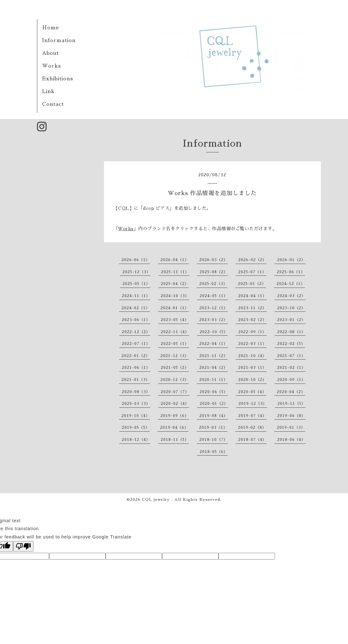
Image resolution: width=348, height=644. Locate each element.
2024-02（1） (136, 308)
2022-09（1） (252, 332)
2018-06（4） (291, 440)
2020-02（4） (175, 404)
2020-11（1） (214, 380)
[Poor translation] (23, 546)
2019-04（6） (174, 428)
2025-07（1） (252, 272)
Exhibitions (58, 79)
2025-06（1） (291, 272)
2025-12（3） (137, 272)
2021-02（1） (291, 368)
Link (48, 91)
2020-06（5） (214, 392)
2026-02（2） (252, 260)
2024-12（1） (291, 284)
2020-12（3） (175, 380)
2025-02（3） (213, 284)
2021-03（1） (252, 368)
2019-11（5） (292, 404)
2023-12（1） (214, 308)
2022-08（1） (291, 332)
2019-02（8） (252, 428)
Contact (53, 104)
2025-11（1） (175, 272)
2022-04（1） (214, 344)
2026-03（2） (214, 260)
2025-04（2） (175, 284)
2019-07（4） (252, 416)
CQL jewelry (157, 500)
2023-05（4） (175, 320)
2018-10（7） (214, 440)
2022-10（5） (214, 332)
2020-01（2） (214, 404)
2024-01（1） (175, 308)
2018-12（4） (136, 440)
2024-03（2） (291, 296)
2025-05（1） (136, 284)
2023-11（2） (252, 308)
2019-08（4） (214, 416)
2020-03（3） (136, 404)
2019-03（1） (213, 428)
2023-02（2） (252, 320)
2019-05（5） (136, 428)
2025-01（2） (252, 284)
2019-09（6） (175, 416)
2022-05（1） (175, 344)
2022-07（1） (136, 344)
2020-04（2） (291, 392)
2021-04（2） (214, 368)
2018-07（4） (252, 440)
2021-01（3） (136, 380)
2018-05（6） (214, 452)
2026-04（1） (175, 260)
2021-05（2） (175, 368)
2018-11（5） (175, 440)
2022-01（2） (136, 356)
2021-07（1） (291, 356)
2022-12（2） (136, 332)
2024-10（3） (175, 296)
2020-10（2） (252, 380)
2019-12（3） (253, 404)
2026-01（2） (291, 260)
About (50, 53)
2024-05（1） (214, 296)
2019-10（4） (136, 416)
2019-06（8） (291, 416)
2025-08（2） (214, 272)
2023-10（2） (291, 308)
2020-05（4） (252, 392)
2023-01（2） (291, 320)
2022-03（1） (252, 344)
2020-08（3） (136, 392)
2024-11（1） (136, 296)
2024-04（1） (252, 296)
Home (51, 28)
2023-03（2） (214, 320)
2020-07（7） (175, 392)
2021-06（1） (136, 368)
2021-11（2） (214, 356)
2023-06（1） (136, 320)
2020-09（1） (291, 380)
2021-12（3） (175, 356)
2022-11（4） (175, 332)
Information (59, 40)
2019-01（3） (291, 428)
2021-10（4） (252, 356)
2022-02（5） (291, 344)
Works (52, 66)
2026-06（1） (136, 260)
